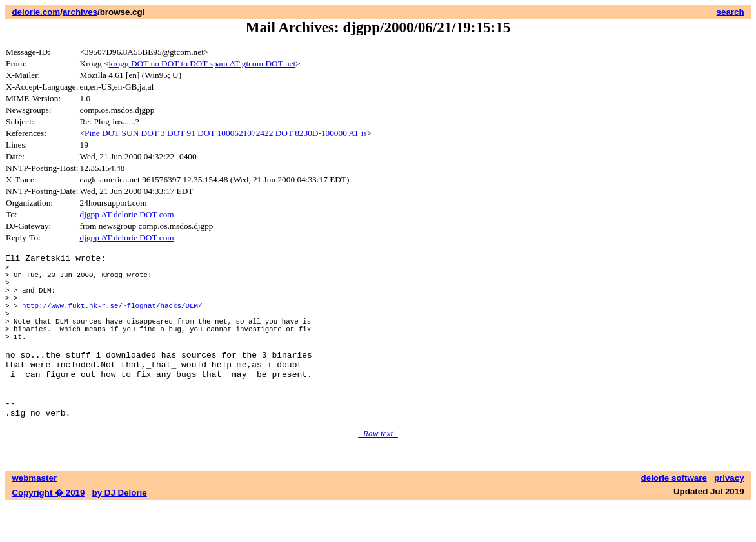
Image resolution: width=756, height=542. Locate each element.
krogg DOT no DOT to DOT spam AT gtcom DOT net (202, 63)
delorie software (674, 515)
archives (80, 12)
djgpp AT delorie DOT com (127, 214)
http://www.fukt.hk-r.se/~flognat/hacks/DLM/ (112, 319)
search (731, 12)
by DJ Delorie (120, 529)
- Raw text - (378, 470)
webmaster (34, 515)
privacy (729, 515)
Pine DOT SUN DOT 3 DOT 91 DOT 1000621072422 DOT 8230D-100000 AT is (226, 133)
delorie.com (36, 12)
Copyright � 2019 (48, 529)
